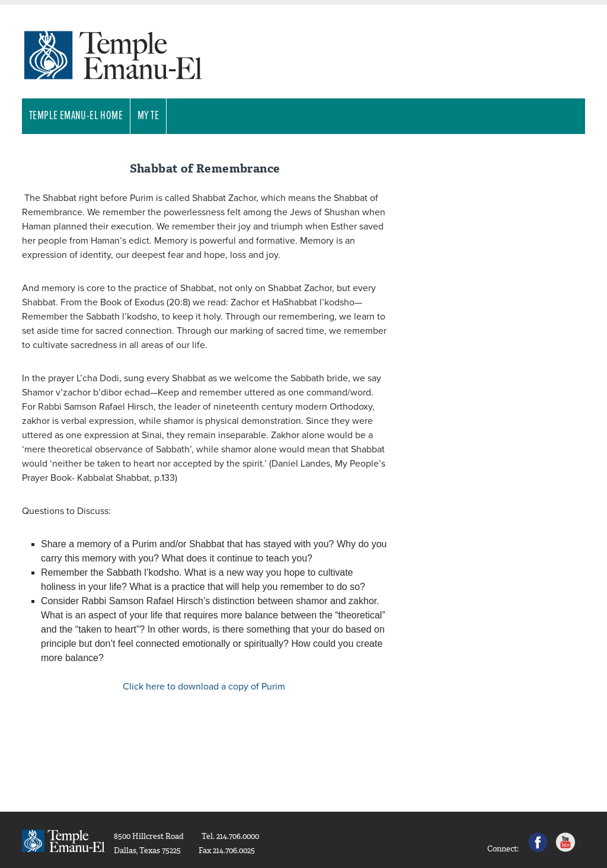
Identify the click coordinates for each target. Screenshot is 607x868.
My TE (148, 116)
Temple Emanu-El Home (76, 116)
